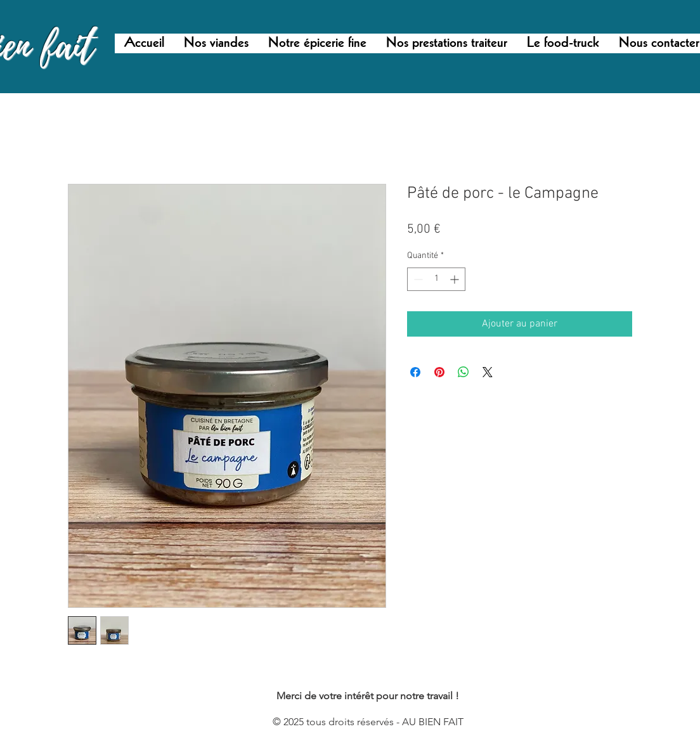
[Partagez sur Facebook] (415, 372)
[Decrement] (417, 279)
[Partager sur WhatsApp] (463, 372)
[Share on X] (488, 372)
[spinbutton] (436, 279)
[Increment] (456, 279)
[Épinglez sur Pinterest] (439, 372)
